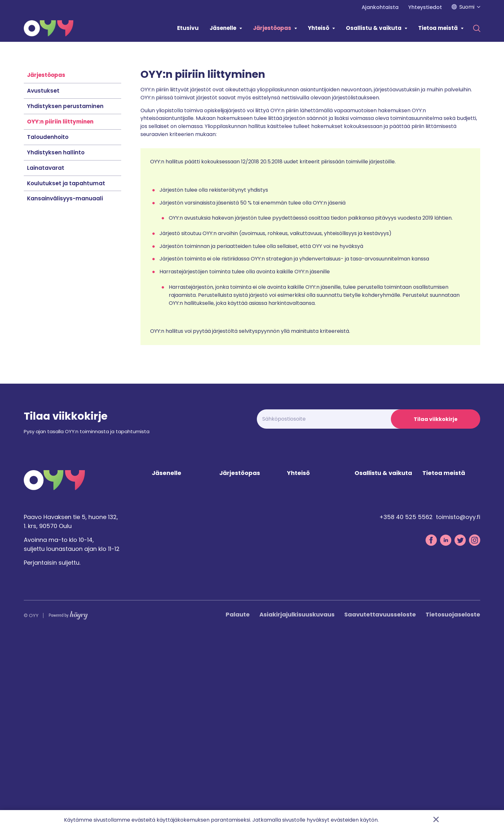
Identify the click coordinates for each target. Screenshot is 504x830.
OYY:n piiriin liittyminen (60, 315)
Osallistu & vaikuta (374, 28)
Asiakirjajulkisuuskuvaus (297, 808)
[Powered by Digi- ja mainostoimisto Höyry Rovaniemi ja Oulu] (68, 807)
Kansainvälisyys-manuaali (65, 391)
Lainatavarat (46, 361)
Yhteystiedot (425, 7)
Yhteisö (319, 28)
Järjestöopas (272, 28)
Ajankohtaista (380, 7)
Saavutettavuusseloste (380, 808)
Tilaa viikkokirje (436, 612)
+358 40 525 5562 (406, 710)
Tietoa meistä (438, 28)
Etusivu (188, 28)
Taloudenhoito (48, 330)
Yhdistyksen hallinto (56, 345)
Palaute (238, 808)
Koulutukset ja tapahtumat (66, 376)
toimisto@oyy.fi (458, 710)
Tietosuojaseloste (453, 808)
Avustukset (43, 284)
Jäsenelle (223, 28)
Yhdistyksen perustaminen (65, 299)
